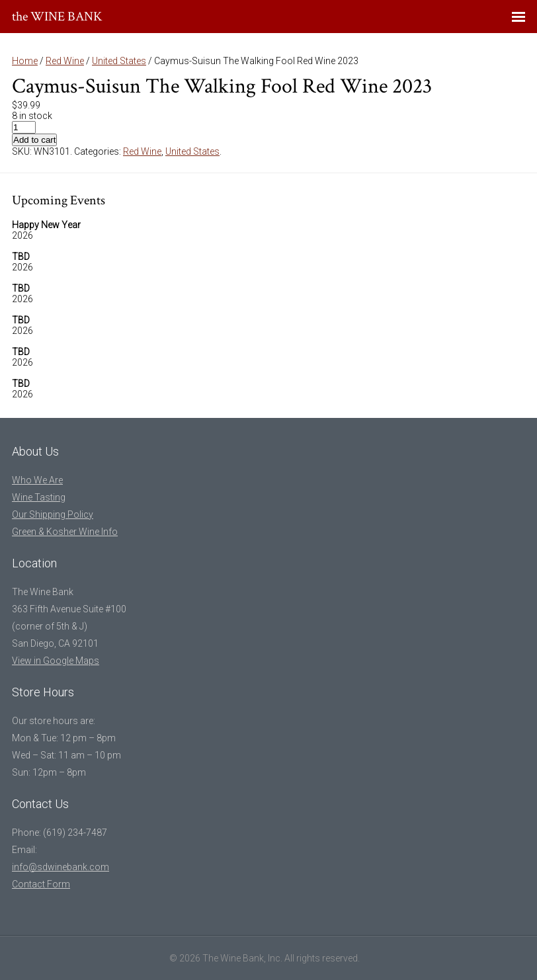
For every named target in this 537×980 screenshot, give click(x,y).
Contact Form (41, 884)
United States (119, 61)
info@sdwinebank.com (61, 867)
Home (25, 61)
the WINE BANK (57, 17)
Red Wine (65, 61)
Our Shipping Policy (53, 514)
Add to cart (34, 140)
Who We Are (37, 480)
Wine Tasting (39, 497)
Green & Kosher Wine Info (65, 532)
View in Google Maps (56, 661)
